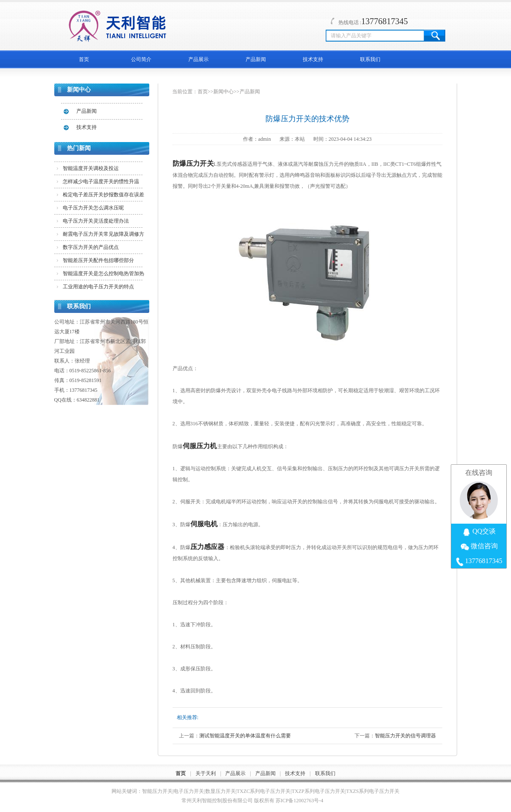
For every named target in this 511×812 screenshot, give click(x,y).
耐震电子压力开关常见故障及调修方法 (103, 236)
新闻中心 (223, 92)
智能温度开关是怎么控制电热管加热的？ (103, 275)
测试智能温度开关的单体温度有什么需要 (245, 736)
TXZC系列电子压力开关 (264, 791)
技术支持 (313, 59)
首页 (84, 59)
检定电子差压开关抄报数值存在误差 (103, 195)
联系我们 (370, 59)
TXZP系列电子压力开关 (318, 791)
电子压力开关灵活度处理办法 (96, 221)
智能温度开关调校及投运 (91, 168)
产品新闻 (256, 59)
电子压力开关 (189, 791)
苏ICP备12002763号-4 (300, 801)
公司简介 (141, 59)
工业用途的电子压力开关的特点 (98, 287)
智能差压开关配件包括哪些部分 (98, 260)
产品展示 (198, 59)
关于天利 (206, 773)
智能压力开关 (157, 791)
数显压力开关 (221, 791)
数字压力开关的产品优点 (91, 247)
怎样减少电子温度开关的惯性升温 (101, 181)
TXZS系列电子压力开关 (373, 791)
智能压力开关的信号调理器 (405, 736)
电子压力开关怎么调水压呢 (93, 208)
